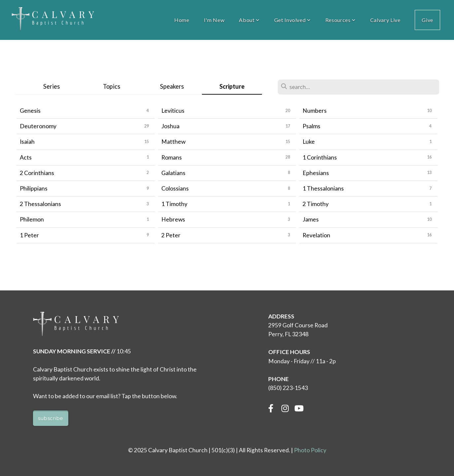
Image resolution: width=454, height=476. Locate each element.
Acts (26, 157)
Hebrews (173, 219)
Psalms (311, 126)
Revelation (316, 235)
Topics (112, 86)
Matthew (173, 142)
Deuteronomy (38, 126)
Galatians (173, 173)
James (311, 219)
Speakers (172, 86)
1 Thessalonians (323, 188)
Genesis (30, 111)
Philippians (34, 188)
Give (427, 20)
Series (51, 86)
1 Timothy (174, 204)
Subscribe (51, 418)
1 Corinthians (320, 157)
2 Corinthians (37, 173)
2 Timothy (316, 204)
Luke (309, 142)
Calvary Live (385, 20)
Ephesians (316, 173)
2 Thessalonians (40, 204)
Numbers (315, 111)
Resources (340, 20)
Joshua (170, 126)
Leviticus (173, 111)
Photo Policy (310, 450)
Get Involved (292, 20)
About (249, 20)
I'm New (214, 20)
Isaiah (27, 142)
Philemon (32, 219)
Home (182, 20)
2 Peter (171, 235)
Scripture (232, 86)
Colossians (175, 188)
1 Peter (29, 235)
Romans (172, 157)
